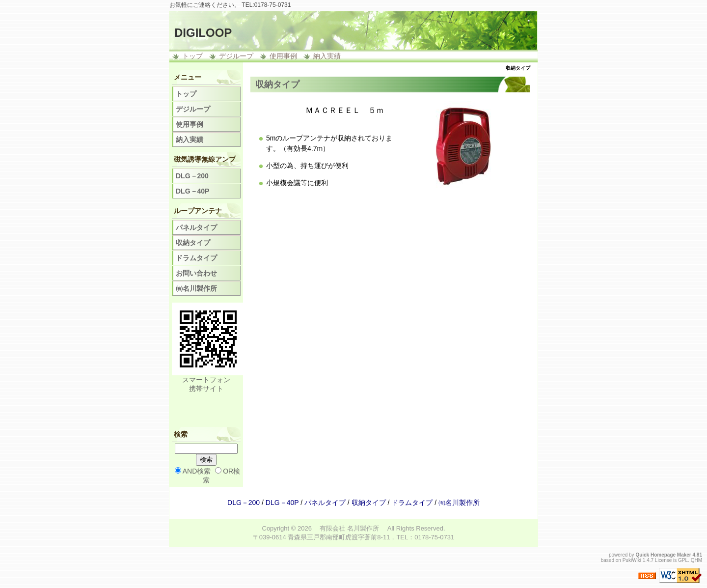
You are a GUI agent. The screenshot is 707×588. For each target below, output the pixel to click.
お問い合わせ (196, 273)
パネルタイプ (196, 227)
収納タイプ (193, 243)
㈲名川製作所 (196, 288)
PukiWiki (632, 560)
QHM (696, 560)
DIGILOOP (203, 33)
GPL (683, 560)
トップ (192, 56)
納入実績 (327, 56)
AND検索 (197, 471)
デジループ (236, 56)
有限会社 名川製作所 (349, 528)
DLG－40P (192, 191)
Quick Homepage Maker (663, 555)
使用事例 (283, 56)
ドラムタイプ (196, 258)
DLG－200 (192, 176)
